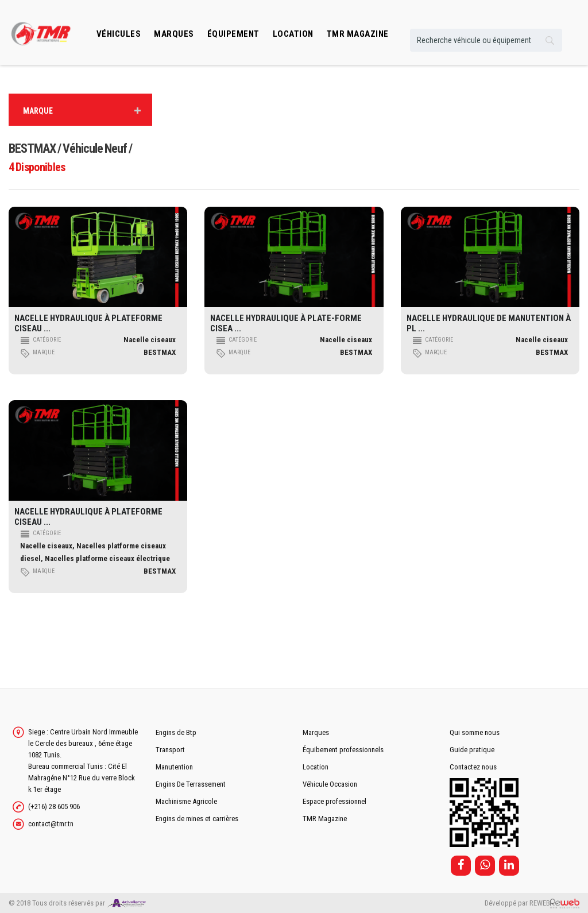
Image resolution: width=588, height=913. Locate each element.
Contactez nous (473, 767)
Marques (174, 34)
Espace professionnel (334, 801)
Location (316, 767)
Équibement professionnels (343, 750)
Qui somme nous (475, 732)
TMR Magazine (325, 819)
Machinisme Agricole (186, 801)
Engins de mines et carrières (197, 819)
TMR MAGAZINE (358, 34)
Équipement (233, 34)
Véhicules (119, 34)
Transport (170, 750)
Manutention (174, 767)
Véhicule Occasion (330, 784)
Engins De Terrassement (191, 784)
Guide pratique (472, 750)
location (293, 34)
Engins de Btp (176, 732)
